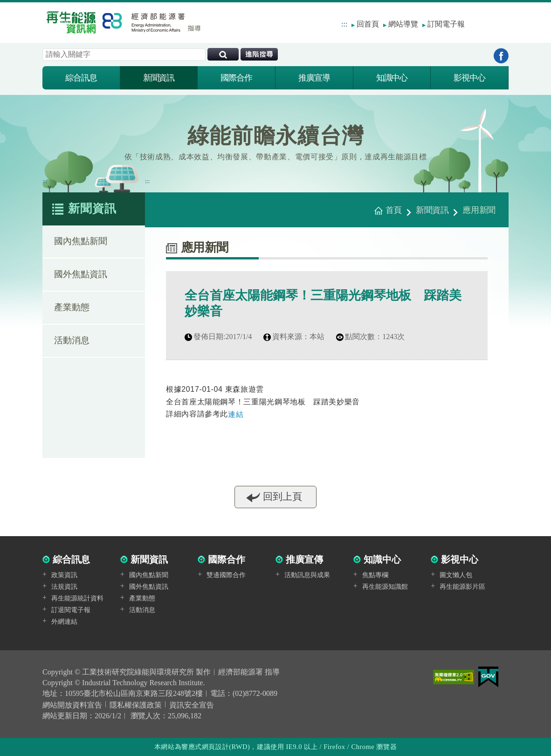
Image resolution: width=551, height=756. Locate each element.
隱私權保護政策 (136, 705)
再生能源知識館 (385, 587)
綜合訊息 (81, 78)
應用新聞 (479, 210)
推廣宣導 (314, 78)
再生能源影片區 (462, 587)
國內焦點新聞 (81, 243)
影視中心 (469, 78)
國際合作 (236, 78)
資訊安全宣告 (192, 705)
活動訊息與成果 (307, 575)
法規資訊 (64, 587)
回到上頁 (282, 500)
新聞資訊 (159, 78)
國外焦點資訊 (81, 276)
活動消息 (72, 342)
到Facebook (501, 56)
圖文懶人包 (456, 575)
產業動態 (72, 309)
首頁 (394, 210)
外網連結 (64, 622)
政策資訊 (64, 575)
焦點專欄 (375, 575)
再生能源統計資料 (77, 598)
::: (344, 24)
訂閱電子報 (446, 24)
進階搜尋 (259, 54)
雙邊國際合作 (226, 575)
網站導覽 (403, 24)
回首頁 (368, 24)
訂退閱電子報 (71, 610)
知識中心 (392, 78)
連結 (236, 414)
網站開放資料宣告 (72, 705)
